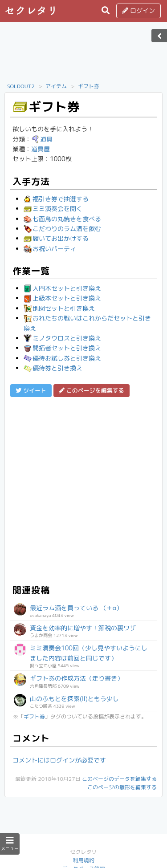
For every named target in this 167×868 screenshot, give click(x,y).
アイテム (56, 86)
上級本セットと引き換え (62, 298)
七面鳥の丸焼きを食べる (62, 219)
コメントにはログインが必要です (59, 760)
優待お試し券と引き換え (62, 358)
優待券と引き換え (53, 368)
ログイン (138, 10)
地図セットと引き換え (59, 308)
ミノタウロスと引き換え (62, 338)
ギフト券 (89, 86)
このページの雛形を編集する (122, 787)
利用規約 (83, 860)
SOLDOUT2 (21, 86)
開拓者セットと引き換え (62, 348)
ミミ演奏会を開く (53, 209)
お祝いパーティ (50, 249)
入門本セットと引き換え (62, 288)
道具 (42, 139)
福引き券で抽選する (56, 199)
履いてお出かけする (56, 238)
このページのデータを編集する (119, 779)
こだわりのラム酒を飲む (62, 229)
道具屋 (41, 149)
